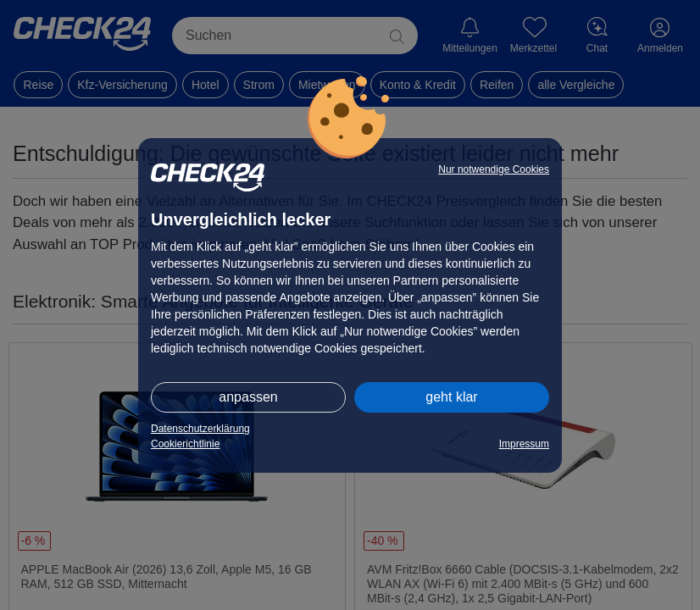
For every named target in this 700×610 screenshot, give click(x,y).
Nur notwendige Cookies (494, 169)
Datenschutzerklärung (200, 429)
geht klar (451, 397)
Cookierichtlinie (185, 444)
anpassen (248, 397)
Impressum (524, 444)
